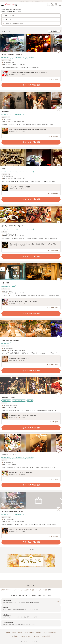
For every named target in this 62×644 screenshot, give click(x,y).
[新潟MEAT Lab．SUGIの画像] (31, 443)
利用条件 (20, 633)
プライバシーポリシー (29, 633)
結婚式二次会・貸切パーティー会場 (33, 590)
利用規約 (14, 633)
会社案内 (8, 633)
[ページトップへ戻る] (31, 584)
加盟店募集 (15, 636)
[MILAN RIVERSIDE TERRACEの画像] (31, 43)
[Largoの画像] (31, 157)
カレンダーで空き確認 (31, 85)
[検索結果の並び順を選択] (54, 31)
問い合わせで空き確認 (31, 542)
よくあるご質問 (46, 636)
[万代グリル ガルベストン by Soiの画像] (31, 214)
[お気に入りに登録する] (59, 52)
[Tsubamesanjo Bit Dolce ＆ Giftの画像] (31, 500)
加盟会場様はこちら (51, 633)
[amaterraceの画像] (31, 100)
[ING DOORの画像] (31, 272)
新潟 (45, 590)
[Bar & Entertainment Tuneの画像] (31, 329)
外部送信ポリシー (40, 633)
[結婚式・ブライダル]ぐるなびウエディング (12, 590)
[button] (31, 602)
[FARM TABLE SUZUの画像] (31, 386)
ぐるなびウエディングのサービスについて (30, 636)
